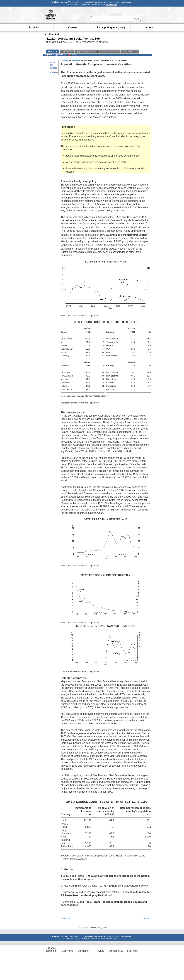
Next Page (147, 918)
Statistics (34, 27)
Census (73, 27)
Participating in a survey (111, 27)
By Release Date (52, 34)
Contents (54, 72)
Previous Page (66, 918)
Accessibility (116, 951)
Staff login (132, 951)
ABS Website (111, 4)
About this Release (54, 65)
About (150, 27)
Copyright (67, 951)
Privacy (100, 951)
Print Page (61, 55)
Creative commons (51, 949)
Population (76, 61)
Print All (73, 55)
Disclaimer (84, 951)
